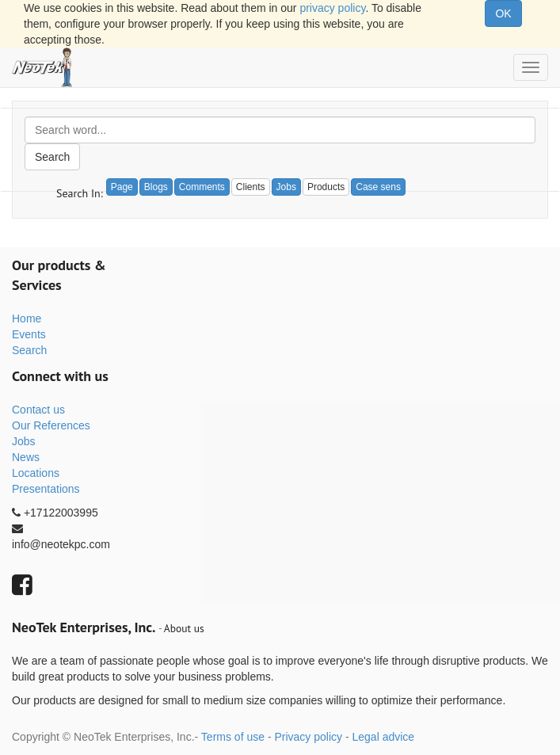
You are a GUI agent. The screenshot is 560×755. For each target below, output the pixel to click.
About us (184, 628)
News (26, 457)
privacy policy (332, 8)
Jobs (24, 441)
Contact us (38, 410)
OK (503, 13)
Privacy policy (308, 737)
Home (27, 318)
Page (122, 187)
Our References (51, 425)
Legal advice (383, 737)
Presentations (46, 489)
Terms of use (233, 737)
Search (52, 157)
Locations (36, 473)
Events (29, 334)
